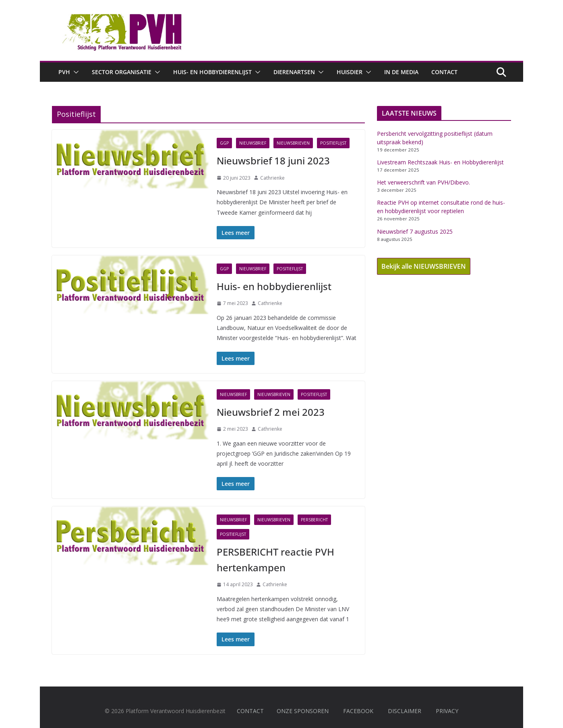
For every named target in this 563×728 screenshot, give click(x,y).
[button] (75, 72)
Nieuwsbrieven (293, 143)
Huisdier (350, 72)
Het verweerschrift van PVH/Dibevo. (423, 182)
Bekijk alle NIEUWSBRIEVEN (424, 266)
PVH (64, 72)
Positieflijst (333, 143)
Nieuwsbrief (253, 143)
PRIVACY (447, 711)
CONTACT (250, 711)
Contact (444, 72)
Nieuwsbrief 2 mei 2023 (271, 412)
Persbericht (314, 520)
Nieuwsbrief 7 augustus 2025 (415, 231)
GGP (224, 143)
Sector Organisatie (122, 72)
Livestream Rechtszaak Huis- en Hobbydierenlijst (440, 162)
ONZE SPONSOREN (303, 711)
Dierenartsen (294, 72)
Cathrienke (272, 178)
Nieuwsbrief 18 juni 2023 (273, 161)
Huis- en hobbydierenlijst (212, 72)
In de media (401, 72)
